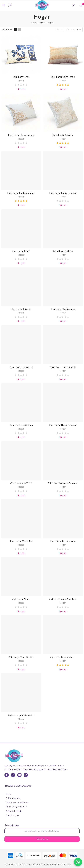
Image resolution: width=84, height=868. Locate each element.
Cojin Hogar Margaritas (21, 541)
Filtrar (5, 29)
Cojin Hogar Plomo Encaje (63, 541)
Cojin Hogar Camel (21, 251)
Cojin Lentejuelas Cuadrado (21, 715)
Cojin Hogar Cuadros (21, 309)
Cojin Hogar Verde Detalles (21, 657)
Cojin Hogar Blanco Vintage (21, 135)
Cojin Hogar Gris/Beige (21, 483)
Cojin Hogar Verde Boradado (63, 599)
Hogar (21, 81)
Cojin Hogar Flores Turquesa (63, 425)
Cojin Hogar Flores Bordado (63, 367)
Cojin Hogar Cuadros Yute (63, 309)
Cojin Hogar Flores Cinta (21, 425)
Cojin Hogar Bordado (63, 135)
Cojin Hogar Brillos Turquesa (63, 193)
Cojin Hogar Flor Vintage (21, 367)
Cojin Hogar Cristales (63, 251)
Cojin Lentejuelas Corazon (63, 657)
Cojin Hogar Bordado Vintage (21, 193)
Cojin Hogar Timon (21, 599)
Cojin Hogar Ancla (21, 77)
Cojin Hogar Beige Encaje (63, 77)
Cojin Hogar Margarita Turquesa (63, 483)
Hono (68, 864)
